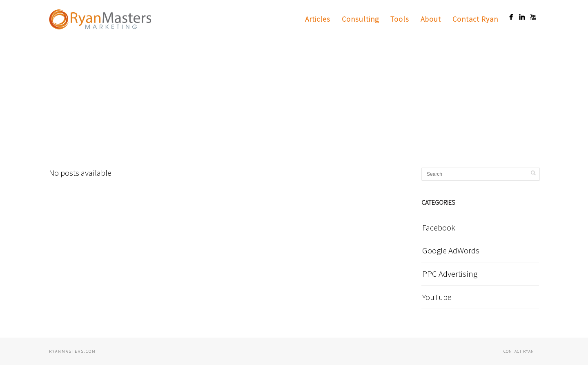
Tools (400, 19)
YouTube (437, 297)
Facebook (439, 227)
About (431, 19)
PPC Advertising (450, 274)
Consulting (360, 19)
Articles (318, 19)
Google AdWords (451, 250)
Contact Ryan (475, 19)
